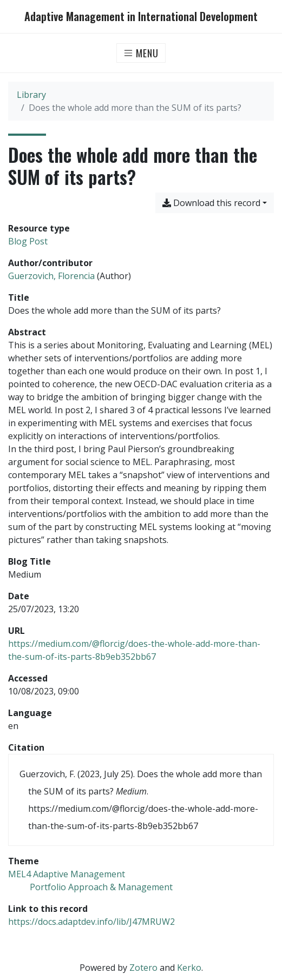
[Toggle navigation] (141, 53)
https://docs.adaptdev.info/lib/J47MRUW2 (91, 922)
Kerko (189, 968)
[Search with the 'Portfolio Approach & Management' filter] (101, 887)
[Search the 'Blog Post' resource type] (28, 241)
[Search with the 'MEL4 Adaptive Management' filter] (67, 874)
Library (31, 95)
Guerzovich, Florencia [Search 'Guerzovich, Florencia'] (51, 276)
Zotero (143, 968)
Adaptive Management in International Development (141, 16)
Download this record (211, 203)
